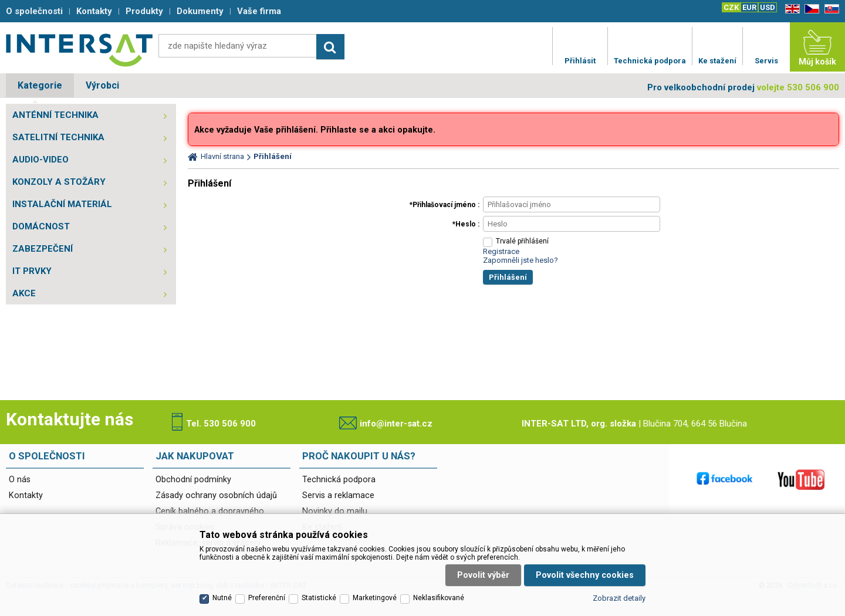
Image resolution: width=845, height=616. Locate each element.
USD (768, 7)
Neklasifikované (439, 598)
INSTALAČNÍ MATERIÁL (62, 204)
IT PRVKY (32, 271)
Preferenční (267, 598)
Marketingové (375, 598)
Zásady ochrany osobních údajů (216, 495)
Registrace (501, 251)
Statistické (319, 598)
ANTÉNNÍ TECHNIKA (55, 115)
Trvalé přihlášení (522, 241)
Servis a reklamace (338, 495)
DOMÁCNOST (41, 226)
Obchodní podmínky (193, 480)
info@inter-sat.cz (396, 424)
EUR (749, 7)
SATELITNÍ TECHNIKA (58, 137)
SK (830, 9)
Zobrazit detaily (619, 598)
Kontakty (26, 495)
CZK (731, 7)
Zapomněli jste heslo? (520, 260)
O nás (20, 480)
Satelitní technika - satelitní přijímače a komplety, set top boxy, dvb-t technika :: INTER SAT (79, 50)
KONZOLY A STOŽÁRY (59, 182)
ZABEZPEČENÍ (43, 249)
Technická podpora (339, 480)
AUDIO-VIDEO (40, 160)
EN (790, 9)
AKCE (24, 293)
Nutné (222, 598)
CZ (810, 9)
